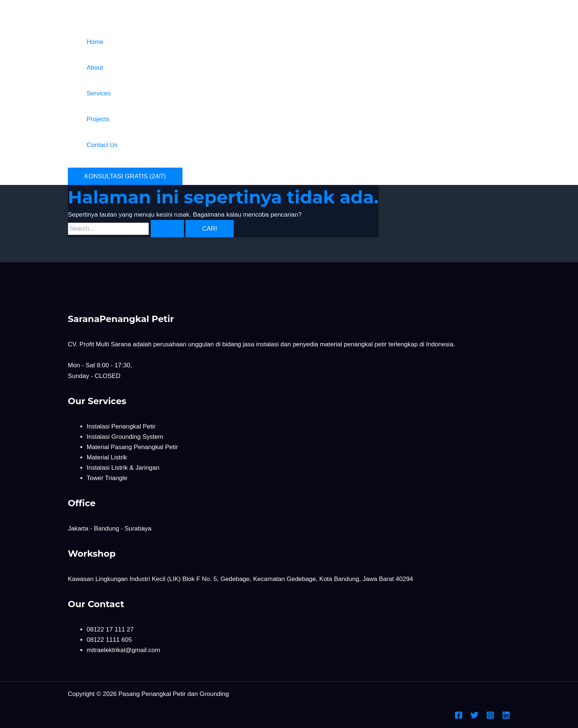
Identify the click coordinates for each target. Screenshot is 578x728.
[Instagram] (490, 717)
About (95, 68)
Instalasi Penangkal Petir (121, 426)
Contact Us (102, 145)
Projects (98, 119)
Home (95, 42)
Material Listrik (107, 457)
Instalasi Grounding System (125, 437)
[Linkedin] (506, 717)
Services (99, 93)
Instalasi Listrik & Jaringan (123, 468)
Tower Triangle (107, 478)
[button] (125, 176)
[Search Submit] (167, 229)
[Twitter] (474, 717)
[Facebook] (459, 717)
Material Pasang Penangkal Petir (132, 447)
